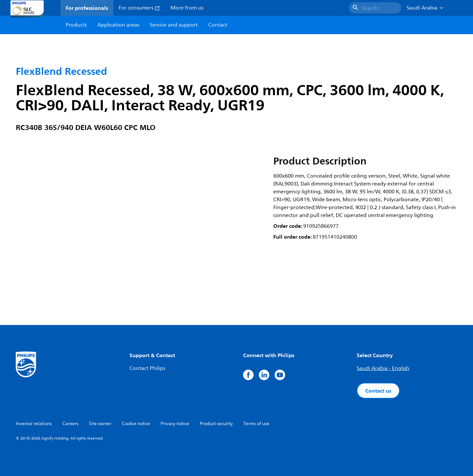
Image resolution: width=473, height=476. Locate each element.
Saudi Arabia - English (383, 368)
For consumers (139, 8)
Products (76, 25)
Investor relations (34, 424)
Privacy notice (175, 424)
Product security (216, 424)
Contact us (378, 391)
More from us (187, 8)
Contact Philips (147, 368)
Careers (70, 424)
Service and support (174, 25)
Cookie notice (136, 424)
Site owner (100, 424)
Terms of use (256, 424)
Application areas (118, 25)
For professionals (87, 8)
